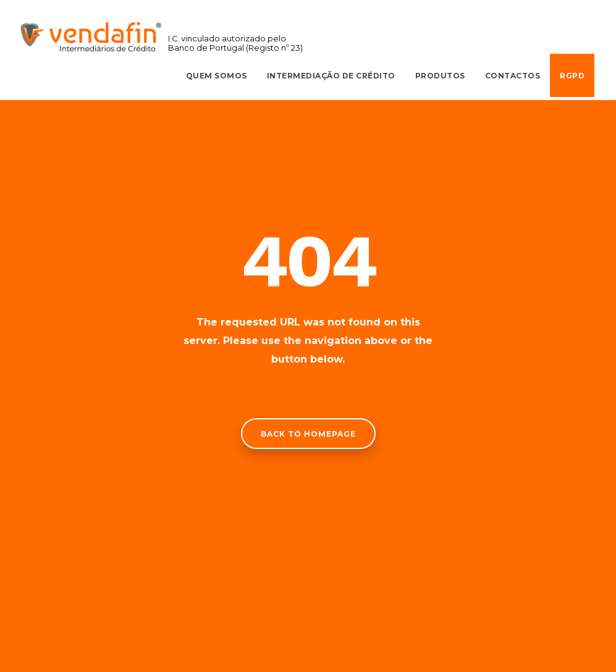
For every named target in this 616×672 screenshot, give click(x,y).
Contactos (513, 76)
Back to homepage (308, 434)
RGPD (572, 76)
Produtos (440, 76)
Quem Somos (217, 76)
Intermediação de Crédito (331, 76)
